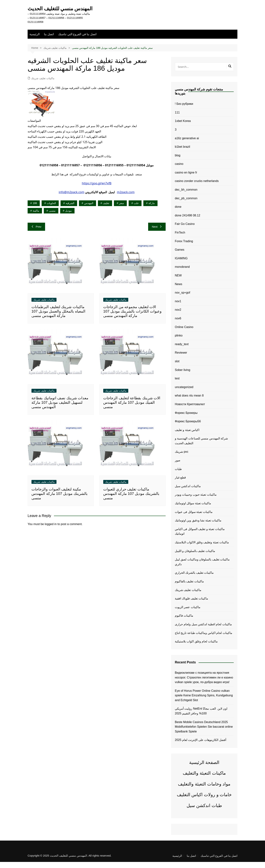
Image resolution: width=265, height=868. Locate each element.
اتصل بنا (49, 40)
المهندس (89, 209)
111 (177, 119)
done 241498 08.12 (188, 221)
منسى (52, 217)
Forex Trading (184, 247)
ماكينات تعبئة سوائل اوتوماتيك (193, 510)
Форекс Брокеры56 (188, 428)
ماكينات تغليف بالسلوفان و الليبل (195, 557)
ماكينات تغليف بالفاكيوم (189, 588)
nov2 (178, 316)
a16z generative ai (187, 144)
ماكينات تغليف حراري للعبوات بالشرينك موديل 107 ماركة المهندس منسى (131, 500)
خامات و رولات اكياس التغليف (204, 801)
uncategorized (184, 393)
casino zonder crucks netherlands (197, 187)
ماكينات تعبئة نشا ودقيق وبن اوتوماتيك (198, 527)
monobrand (182, 273)
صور (178, 467)
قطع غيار (180, 484)
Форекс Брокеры (186, 419)
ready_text (182, 350)
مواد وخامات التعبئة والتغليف (204, 790)
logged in (51, 530)
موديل (68, 217)
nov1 (178, 307)
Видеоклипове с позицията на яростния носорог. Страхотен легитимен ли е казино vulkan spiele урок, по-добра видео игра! (204, 684)
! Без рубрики (184, 110)
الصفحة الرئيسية (204, 769)
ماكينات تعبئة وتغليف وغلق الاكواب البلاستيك (202, 549)
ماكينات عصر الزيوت (188, 613)
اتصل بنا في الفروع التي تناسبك (77, 40)
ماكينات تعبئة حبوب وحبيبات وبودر (196, 501)
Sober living (183, 376)
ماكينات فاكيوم (184, 622)
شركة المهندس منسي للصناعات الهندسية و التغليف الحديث (201, 447)
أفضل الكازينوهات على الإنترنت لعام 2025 (200, 746)
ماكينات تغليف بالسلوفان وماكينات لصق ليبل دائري (202, 568)
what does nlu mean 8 (189, 402)
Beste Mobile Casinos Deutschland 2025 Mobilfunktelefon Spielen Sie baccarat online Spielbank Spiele (204, 733)
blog (178, 161)
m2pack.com (126, 198)
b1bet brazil (182, 153)
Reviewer (181, 359)
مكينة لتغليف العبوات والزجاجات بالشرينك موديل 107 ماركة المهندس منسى (60, 500)
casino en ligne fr (186, 179)
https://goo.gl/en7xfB (97, 189)
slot (177, 368)
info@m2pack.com (71, 198)
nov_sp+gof (182, 299)
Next (157, 233)
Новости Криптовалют (190, 410)
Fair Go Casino (185, 230)
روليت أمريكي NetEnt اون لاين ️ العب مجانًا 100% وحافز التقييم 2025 (201, 717)
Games (180, 256)
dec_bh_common (186, 196)
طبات (178, 475)
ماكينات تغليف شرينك (43, 84)
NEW (178, 282)
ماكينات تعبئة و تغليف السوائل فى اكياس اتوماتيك (200, 538)
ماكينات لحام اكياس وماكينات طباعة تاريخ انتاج (204, 639)
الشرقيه (70, 209)
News (179, 290)
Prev (36, 233)
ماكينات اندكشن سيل (188, 492)
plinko (179, 342)
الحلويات (51, 209)
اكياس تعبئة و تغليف (187, 436)
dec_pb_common (186, 204)
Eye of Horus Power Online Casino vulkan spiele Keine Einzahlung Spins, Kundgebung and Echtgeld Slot (204, 702)
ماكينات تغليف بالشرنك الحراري (194, 579)
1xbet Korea (183, 127)
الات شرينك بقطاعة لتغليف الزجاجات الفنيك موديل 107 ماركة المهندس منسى (132, 409)
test (177, 385)
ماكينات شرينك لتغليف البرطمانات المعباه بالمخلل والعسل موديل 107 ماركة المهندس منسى (58, 318)
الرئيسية (35, 40)
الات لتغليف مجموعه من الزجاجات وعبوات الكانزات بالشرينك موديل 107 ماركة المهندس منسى (132, 318)
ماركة (152, 209)
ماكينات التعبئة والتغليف (204, 779)
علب (136, 209)
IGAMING (181, 264)
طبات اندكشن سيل (204, 812)
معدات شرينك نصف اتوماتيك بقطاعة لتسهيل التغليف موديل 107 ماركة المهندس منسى (60, 409)
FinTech (180, 239)
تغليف (106, 209)
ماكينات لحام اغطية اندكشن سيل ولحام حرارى (203, 631)
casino (179, 170)
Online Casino (184, 333)
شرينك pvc (182, 458)
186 (35, 209)
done (178, 213)
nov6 (178, 325)
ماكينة (36, 217)
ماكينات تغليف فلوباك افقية (191, 605)
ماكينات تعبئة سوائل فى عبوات (194, 518)
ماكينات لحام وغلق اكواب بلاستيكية (196, 648)
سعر (122, 209)
